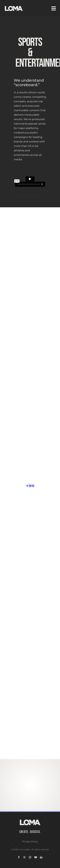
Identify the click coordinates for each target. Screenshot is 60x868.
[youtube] (36, 857)
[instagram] (30, 857)
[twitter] (24, 857)
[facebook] (19, 857)
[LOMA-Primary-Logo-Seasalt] (14, 6)
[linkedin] (41, 857)
